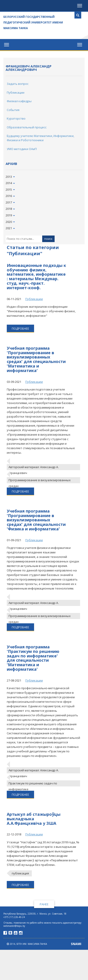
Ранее (44, 904)
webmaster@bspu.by (14, 926)
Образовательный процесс (27, 127)
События (13, 110)
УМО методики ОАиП (22, 149)
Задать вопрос (18, 84)
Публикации (16, 92)
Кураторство (16, 118)
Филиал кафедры (19, 101)
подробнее (20, 328)
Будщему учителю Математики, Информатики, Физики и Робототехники (41, 138)
